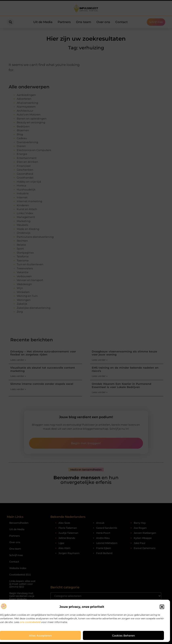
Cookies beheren (124, 636)
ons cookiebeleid (30, 622)
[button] (162, 607)
